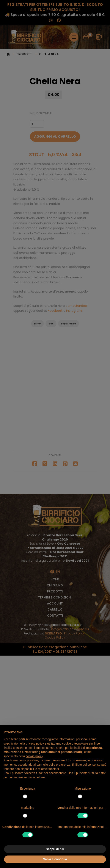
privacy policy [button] (35, 743)
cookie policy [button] (34, 756)
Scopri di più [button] (55, 849)
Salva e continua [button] (55, 859)
